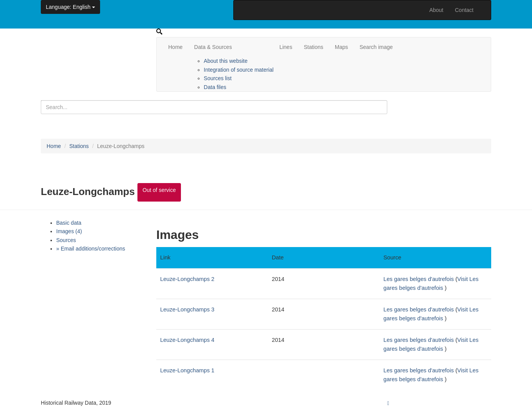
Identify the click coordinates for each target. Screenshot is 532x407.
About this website (226, 61)
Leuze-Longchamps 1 (187, 370)
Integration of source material (238, 70)
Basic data (69, 223)
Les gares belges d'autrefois (419, 279)
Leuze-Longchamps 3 (187, 309)
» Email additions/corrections (91, 249)
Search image (376, 47)
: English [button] (70, 7)
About (436, 10)
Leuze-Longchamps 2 (187, 279)
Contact (464, 10)
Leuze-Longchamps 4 (187, 340)
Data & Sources (213, 47)
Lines (286, 47)
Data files (215, 87)
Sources (66, 240)
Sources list (217, 78)
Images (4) (69, 231)
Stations (314, 47)
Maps (341, 47)
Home (175, 47)
